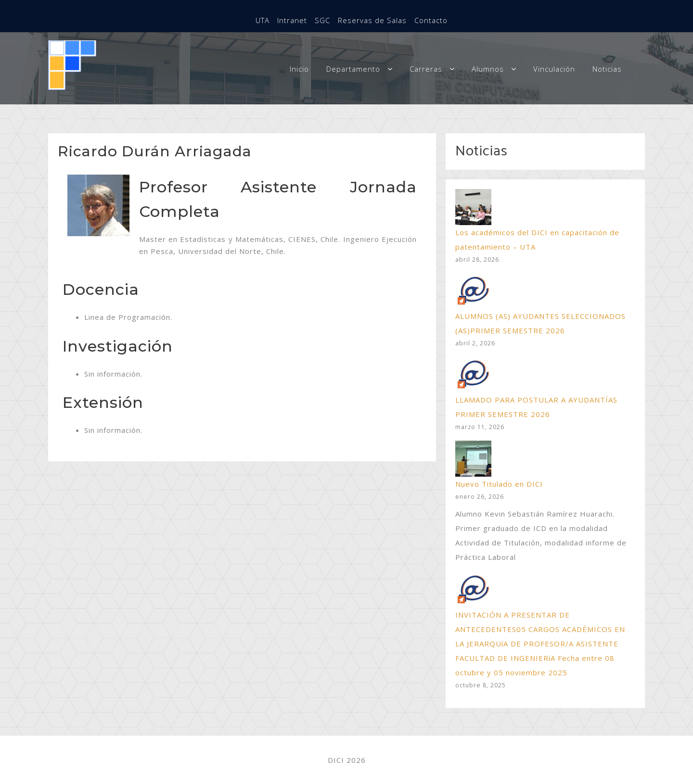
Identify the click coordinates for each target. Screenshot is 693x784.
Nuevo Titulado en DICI (499, 484)
